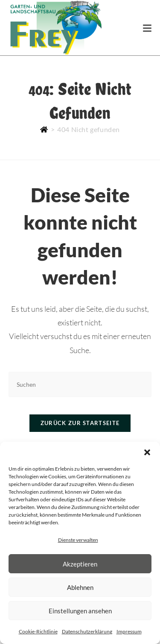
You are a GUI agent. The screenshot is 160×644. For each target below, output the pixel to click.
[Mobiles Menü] (147, 27)
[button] (147, 452)
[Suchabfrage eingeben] (80, 384)
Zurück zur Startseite (80, 423)
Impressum (129, 631)
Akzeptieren (80, 564)
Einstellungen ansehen (80, 611)
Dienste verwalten (78, 540)
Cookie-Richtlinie (38, 631)
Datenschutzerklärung (87, 631)
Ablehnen (80, 587)
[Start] (44, 129)
